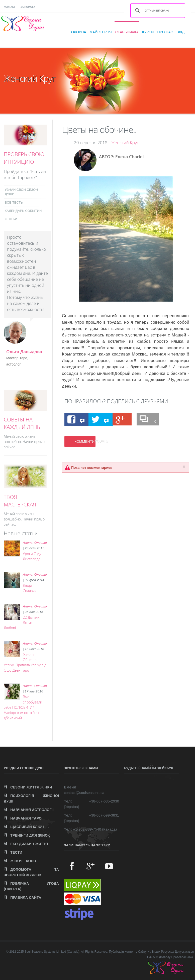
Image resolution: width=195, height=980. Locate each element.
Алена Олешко (35, 543)
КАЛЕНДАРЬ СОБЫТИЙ (23, 211)
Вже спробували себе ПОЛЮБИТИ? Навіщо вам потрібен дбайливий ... (23, 707)
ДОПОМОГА (28, 7)
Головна (78, 32)
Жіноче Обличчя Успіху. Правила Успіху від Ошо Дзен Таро (25, 662)
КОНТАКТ (10, 7)
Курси (148, 32)
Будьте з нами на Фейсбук (149, 768)
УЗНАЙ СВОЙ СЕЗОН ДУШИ (21, 192)
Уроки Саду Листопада (32, 556)
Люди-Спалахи (30, 588)
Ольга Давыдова (24, 352)
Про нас (165, 32)
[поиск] (157, 11)
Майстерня (101, 32)
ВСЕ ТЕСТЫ (14, 202)
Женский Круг (125, 143)
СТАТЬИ (11, 219)
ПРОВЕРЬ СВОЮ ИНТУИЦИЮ (24, 158)
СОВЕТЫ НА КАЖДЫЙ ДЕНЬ (22, 423)
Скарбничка (127, 32)
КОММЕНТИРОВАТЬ (85, 441)
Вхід (181, 32)
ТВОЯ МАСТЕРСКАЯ (20, 501)
